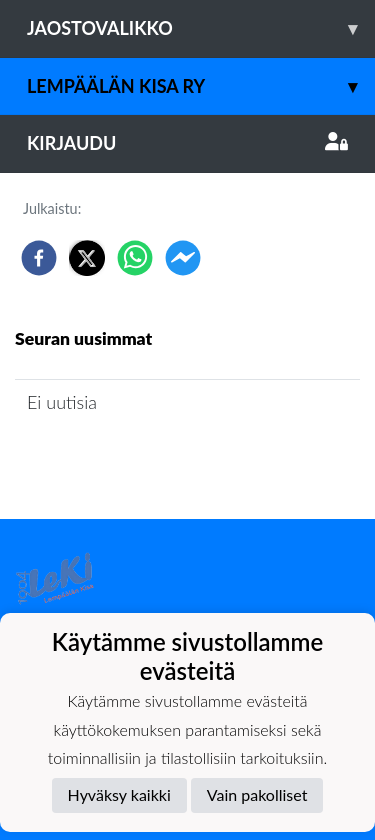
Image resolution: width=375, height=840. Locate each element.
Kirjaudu (187, 143)
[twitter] (87, 258)
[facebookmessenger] (183, 258)
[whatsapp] (135, 258)
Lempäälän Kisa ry (201, 86)
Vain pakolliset (257, 794)
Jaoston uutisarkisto (106, 459)
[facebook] (39, 258)
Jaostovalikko (201, 28)
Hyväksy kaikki (119, 794)
